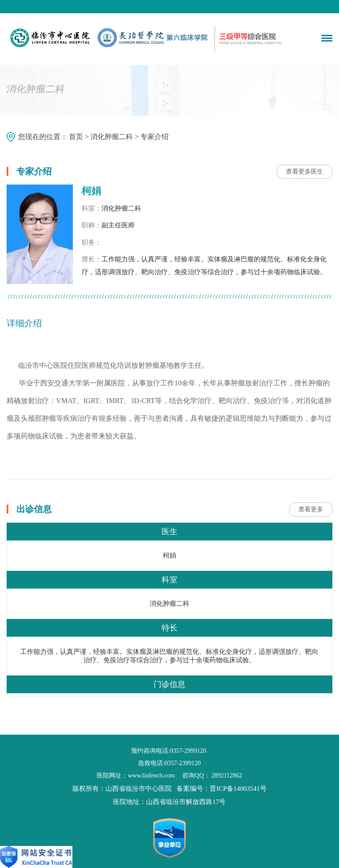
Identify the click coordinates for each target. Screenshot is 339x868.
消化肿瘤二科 (112, 136)
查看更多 (311, 509)
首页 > (80, 136)
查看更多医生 (305, 172)
